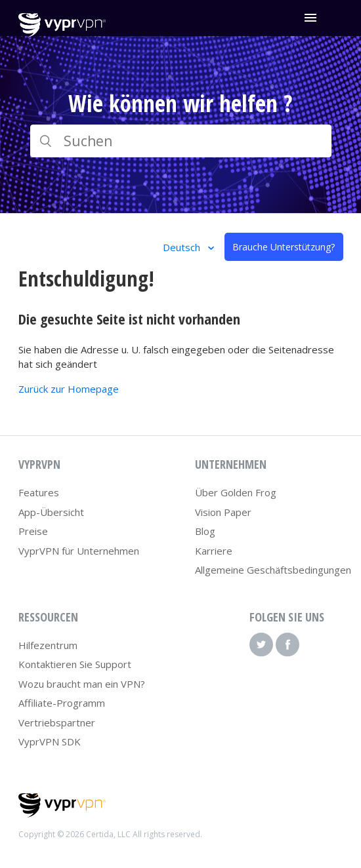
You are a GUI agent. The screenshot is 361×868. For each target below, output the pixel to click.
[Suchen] (181, 141)
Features (39, 492)
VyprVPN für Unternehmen (79, 551)
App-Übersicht (51, 512)
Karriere (214, 551)
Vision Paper (223, 512)
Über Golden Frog (236, 492)
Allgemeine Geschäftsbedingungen (273, 570)
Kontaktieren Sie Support (75, 664)
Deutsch (183, 247)
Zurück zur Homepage (69, 389)
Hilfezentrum (48, 645)
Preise (33, 531)
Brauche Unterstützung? (284, 247)
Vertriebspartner (57, 722)
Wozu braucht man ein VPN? (82, 684)
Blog (205, 531)
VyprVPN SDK (50, 741)
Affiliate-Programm (62, 703)
